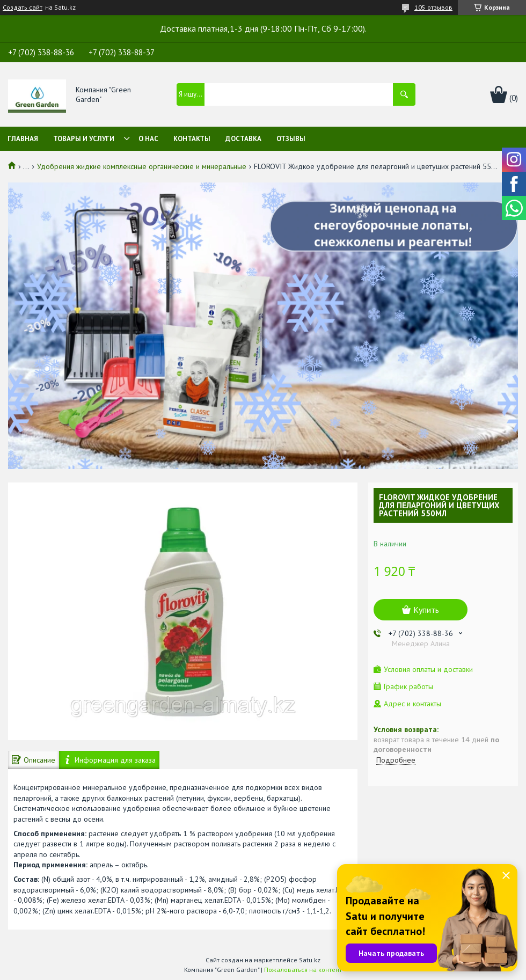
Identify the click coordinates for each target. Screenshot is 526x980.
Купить (426, 610)
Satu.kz (310, 960)
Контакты (192, 139)
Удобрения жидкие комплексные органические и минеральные (142, 166)
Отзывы (291, 139)
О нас (148, 139)
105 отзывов (433, 7)
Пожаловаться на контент (303, 970)
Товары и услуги (84, 139)
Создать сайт (23, 8)
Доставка (243, 139)
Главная (23, 139)
